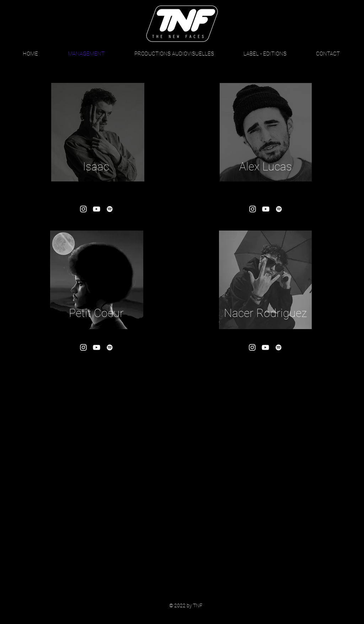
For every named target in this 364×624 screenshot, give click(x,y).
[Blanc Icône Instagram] (83, 209)
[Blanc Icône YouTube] (97, 209)
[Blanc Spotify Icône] (110, 209)
